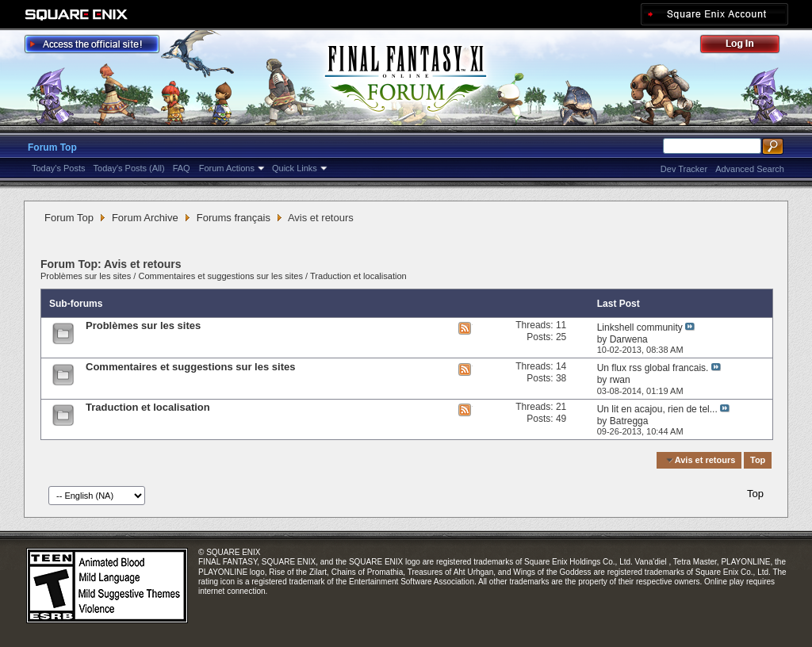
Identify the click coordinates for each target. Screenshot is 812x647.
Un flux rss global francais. (653, 368)
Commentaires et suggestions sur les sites (220, 276)
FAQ (182, 168)
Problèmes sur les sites (86, 276)
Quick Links (295, 168)
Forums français (234, 218)
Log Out (748, 46)
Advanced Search (750, 169)
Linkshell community (640, 327)
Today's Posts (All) (129, 168)
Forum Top (52, 147)
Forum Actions (227, 168)
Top (758, 460)
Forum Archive (145, 218)
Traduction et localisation (358, 276)
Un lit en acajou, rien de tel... (657, 409)
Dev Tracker (684, 169)
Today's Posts (59, 168)
